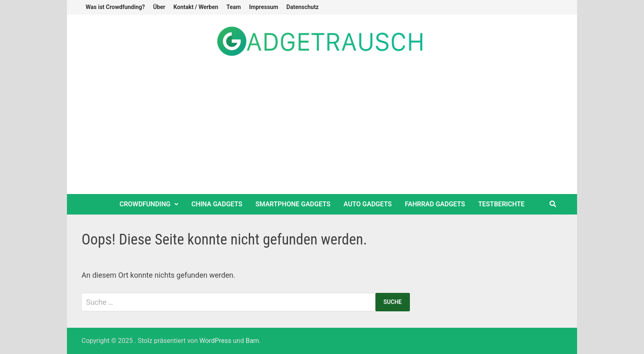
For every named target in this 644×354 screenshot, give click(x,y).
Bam (252, 341)
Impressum (263, 7)
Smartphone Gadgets (293, 204)
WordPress (216, 341)
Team (233, 7)
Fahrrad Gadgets (435, 204)
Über (159, 7)
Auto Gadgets (368, 204)
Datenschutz (302, 7)
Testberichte (501, 204)
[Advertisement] (322, 132)
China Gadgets (217, 204)
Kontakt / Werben (196, 7)
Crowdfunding (145, 204)
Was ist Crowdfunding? (115, 7)
